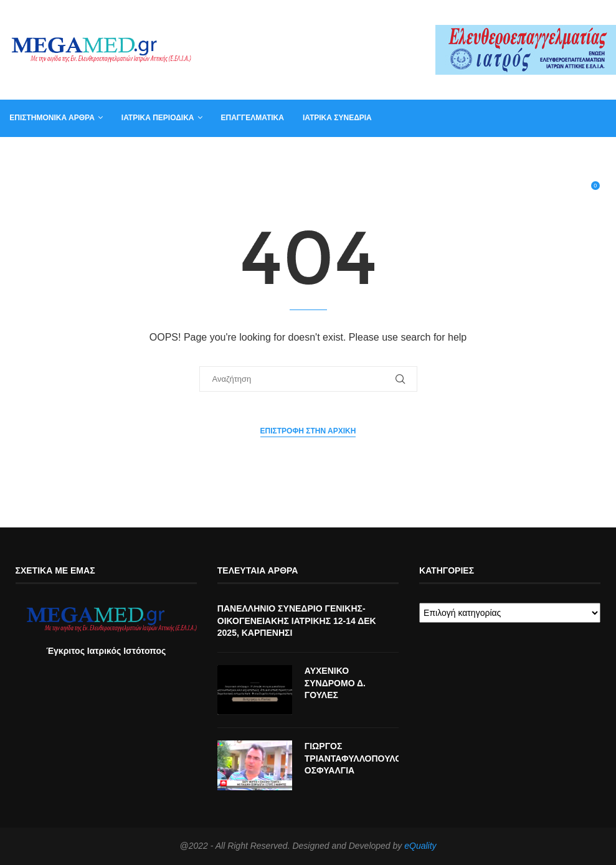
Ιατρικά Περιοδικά (158, 118)
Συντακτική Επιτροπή (330, 154)
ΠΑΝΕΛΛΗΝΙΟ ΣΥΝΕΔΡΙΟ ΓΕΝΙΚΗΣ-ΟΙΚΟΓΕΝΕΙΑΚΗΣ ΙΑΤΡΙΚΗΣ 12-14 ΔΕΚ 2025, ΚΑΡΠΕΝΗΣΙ (297, 621)
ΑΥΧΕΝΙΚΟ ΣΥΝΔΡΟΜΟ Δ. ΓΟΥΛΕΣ (335, 683)
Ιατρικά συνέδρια (337, 118)
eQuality (420, 846)
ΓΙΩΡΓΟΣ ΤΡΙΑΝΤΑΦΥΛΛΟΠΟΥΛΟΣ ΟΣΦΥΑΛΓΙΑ (352, 758)
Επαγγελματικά (252, 118)
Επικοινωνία (418, 154)
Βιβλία (522, 154)
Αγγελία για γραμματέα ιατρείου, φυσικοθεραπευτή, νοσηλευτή (139, 154)
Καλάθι (476, 154)
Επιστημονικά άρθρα (52, 118)
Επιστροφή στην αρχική (308, 431)
